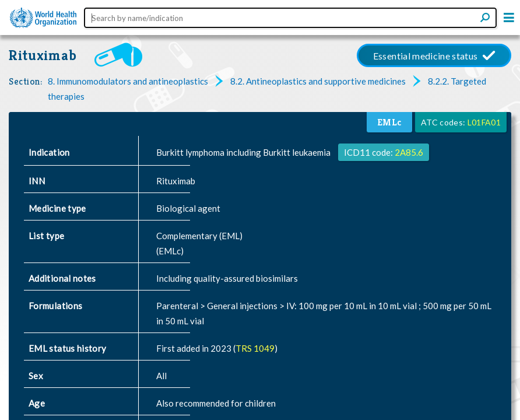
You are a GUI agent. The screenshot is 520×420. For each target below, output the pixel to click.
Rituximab (43, 55)
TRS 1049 (255, 348)
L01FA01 (484, 122)
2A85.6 (409, 152)
